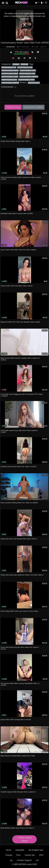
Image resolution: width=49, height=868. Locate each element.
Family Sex (30, 855)
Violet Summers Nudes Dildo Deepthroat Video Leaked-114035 (21, 178)
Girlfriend (24, 64)
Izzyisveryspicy (34, 83)
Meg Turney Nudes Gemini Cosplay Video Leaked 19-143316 (20, 359)
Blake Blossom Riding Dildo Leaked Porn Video (18, 756)
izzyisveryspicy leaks (28, 70)
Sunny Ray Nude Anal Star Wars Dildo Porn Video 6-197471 (20, 648)
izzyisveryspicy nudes (10, 77)
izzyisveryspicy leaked (10, 70)
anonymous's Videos (33, 107)
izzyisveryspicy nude (27, 74)
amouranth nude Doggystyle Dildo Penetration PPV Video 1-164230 (22, 395)
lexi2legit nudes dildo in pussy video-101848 (17, 213)
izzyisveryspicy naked (10, 74)
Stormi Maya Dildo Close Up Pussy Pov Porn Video (19, 611)
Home (9, 850)
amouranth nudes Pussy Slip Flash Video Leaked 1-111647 (19, 431)
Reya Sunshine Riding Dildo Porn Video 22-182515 (19, 503)
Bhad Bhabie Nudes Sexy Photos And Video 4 (17, 828)
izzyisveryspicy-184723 (10, 83)
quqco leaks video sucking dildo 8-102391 (16, 719)
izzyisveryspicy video (26, 80)
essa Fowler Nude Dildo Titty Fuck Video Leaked (18, 250)
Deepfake (20, 850)
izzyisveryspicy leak (25, 67)
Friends (9, 855)
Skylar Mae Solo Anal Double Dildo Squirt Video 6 (19, 539)
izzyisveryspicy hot (9, 67)
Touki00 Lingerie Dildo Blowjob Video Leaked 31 (18, 792)
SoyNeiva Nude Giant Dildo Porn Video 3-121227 (19, 467)
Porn (18, 855)
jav (11, 860)
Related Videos (13, 107)
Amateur (16, 64)
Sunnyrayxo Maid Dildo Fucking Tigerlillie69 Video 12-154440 (20, 684)
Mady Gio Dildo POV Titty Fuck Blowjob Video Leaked (20, 322)
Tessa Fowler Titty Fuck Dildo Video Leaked (17, 286)
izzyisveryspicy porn (9, 80)
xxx (37, 860)
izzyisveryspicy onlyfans (29, 77)
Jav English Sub (36, 850)
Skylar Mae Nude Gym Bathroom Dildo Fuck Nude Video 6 (22, 575)
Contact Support (24, 860)
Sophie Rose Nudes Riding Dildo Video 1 (16, 141)
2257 (41, 855)
